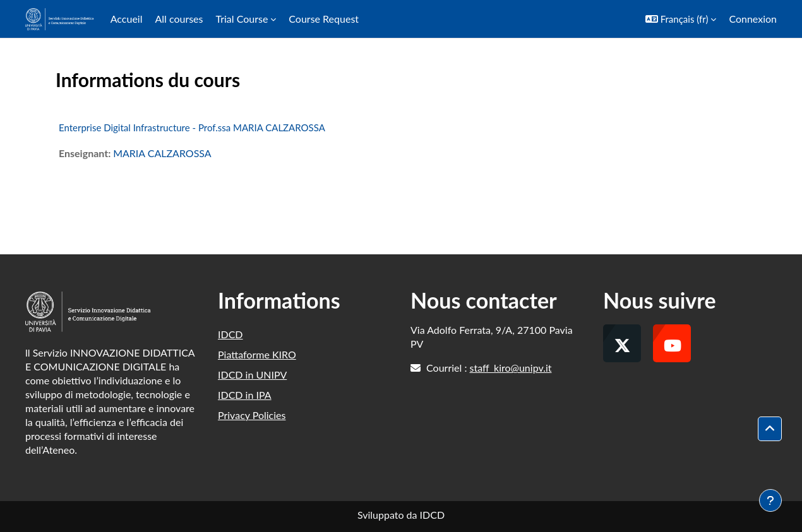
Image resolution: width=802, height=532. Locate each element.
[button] (681, 19)
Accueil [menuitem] (127, 19)
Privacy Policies (252, 415)
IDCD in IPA (245, 395)
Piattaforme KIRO (257, 354)
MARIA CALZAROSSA (162, 153)
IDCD (230, 334)
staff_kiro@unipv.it (511, 368)
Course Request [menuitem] (324, 19)
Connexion (753, 19)
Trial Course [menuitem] (242, 19)
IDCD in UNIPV (252, 375)
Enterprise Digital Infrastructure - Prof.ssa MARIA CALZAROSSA (192, 127)
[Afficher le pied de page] (770, 500)
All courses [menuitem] (179, 19)
